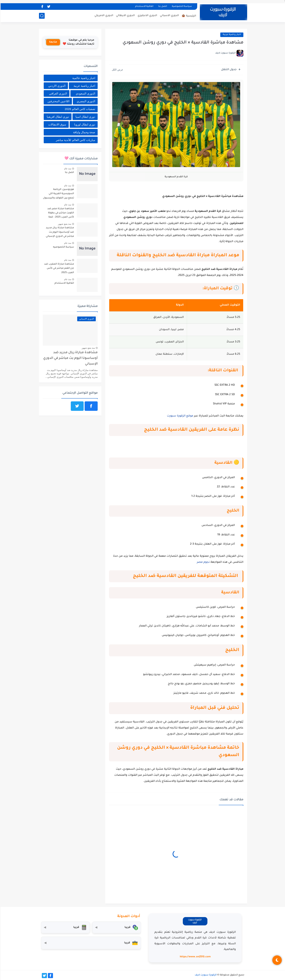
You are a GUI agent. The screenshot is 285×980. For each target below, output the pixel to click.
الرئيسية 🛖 (188, 16)
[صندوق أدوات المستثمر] (90, 943)
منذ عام (67, 169)
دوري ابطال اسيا (85, 117)
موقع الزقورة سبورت (179, 416)
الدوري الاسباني (169, 16)
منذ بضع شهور (64, 224)
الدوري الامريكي (103, 16)
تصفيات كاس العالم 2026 (79, 109)
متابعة (53, 42)
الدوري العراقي (57, 93)
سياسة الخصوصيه (63, 247)
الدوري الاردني (56, 86)
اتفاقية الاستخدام (144, 7)
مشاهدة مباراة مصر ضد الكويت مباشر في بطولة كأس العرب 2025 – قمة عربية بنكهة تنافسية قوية (60, 214)
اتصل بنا (162, 7)
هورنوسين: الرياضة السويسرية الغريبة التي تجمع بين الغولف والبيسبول (58, 194)
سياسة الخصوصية (181, 7)
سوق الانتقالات (57, 124)
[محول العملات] (116, 927)
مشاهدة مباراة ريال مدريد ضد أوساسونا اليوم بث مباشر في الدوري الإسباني (59, 232)
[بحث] (41, 16)
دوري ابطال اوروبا (84, 124)
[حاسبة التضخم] (65, 927)
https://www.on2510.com (195, 957)
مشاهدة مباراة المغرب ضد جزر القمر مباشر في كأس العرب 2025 (58, 268)
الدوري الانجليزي (147, 16)
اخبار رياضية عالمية (83, 78)
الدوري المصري (85, 101)
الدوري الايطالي (125, 16)
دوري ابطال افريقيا (57, 117)
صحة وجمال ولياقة (84, 132)
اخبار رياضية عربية (231, 35)
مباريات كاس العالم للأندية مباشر (75, 140)
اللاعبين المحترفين (58, 101)
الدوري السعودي (85, 93)
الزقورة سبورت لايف (205, 975)
